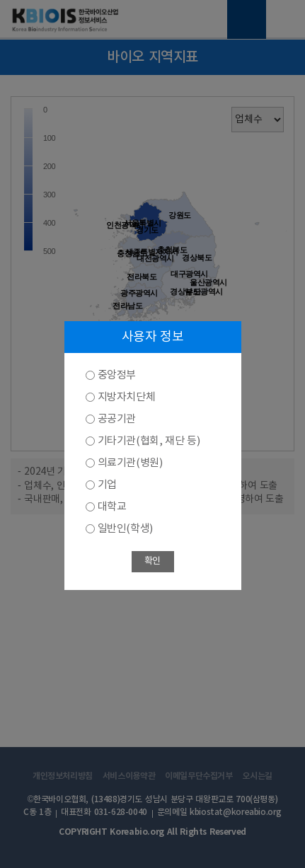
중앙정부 (117, 375)
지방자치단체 (127, 397)
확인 (152, 561)
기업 (107, 485)
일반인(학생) (125, 529)
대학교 (112, 507)
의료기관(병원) (130, 463)
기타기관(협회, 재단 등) (149, 441)
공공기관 (117, 419)
